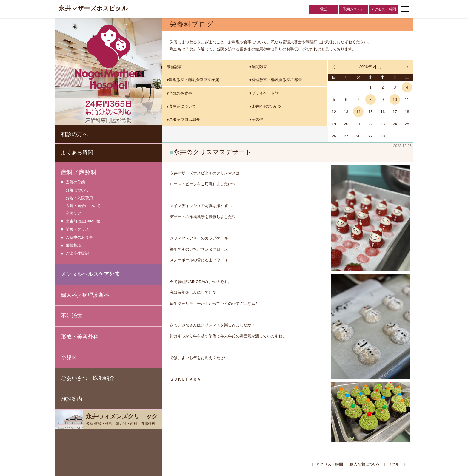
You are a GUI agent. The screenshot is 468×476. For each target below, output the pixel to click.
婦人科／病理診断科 (85, 295)
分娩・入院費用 (79, 198)
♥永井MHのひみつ (265, 106)
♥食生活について (181, 106)
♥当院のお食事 (179, 93)
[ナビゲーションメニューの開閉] (405, 9)
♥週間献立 (258, 67)
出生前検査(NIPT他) (83, 221)
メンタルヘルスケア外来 (90, 274)
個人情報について (365, 464)
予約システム (353, 9)
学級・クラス (77, 229)
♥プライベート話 (264, 93)
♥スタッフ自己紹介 (183, 119)
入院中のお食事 (79, 238)
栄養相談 (73, 246)
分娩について (77, 190)
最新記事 (174, 67)
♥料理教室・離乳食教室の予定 (193, 80)
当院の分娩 (75, 182)
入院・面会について (83, 206)
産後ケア (73, 213)
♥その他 (256, 119)
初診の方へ (74, 134)
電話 (324, 9)
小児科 (69, 358)
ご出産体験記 (77, 254)
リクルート (397, 464)
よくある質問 (77, 153)
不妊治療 (72, 316)
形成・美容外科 (80, 337)
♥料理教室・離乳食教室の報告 (276, 80)
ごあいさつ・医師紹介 (88, 378)
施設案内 (72, 399)
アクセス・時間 (384, 9)
